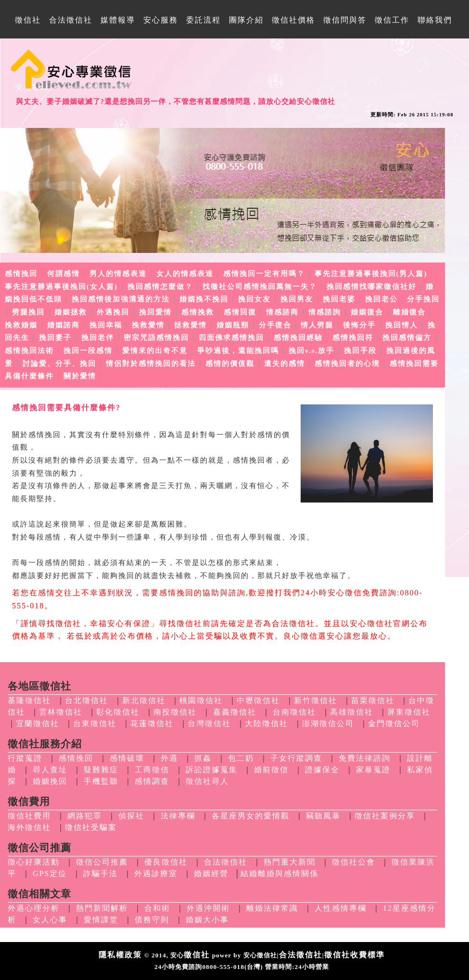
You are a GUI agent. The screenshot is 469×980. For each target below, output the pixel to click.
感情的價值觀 (230, 364)
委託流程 (203, 20)
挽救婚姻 (21, 325)
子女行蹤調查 (296, 758)
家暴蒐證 (373, 770)
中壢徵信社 (258, 700)
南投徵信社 (175, 712)
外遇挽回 (113, 312)
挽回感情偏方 (407, 338)
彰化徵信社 (118, 712)
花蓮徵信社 (152, 723)
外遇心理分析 (34, 908)
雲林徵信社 (61, 712)
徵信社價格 (293, 20)
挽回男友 (297, 299)
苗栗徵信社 (373, 700)
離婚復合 (409, 312)
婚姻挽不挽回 (204, 299)
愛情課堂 (101, 920)
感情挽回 (21, 274)
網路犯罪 (85, 816)
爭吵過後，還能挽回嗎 (238, 351)
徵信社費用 (29, 816)
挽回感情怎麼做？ (160, 287)
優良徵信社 (166, 862)
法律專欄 (178, 816)
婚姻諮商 (63, 325)
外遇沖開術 (208, 908)
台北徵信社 (87, 700)
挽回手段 (360, 351)
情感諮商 (282, 312)
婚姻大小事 (207, 920)
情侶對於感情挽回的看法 (151, 364)
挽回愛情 (155, 312)
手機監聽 (101, 781)
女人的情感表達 (185, 274)
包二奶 (241, 758)
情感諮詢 (325, 312)
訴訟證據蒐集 (212, 770)
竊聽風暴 (323, 816)
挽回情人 (402, 325)
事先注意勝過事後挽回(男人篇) (371, 274)
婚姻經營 (211, 873)
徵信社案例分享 (385, 816)
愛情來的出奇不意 (155, 351)
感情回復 (240, 312)
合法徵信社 (71, 20)
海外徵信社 (29, 827)
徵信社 (28, 20)
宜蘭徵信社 (38, 723)
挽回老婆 (339, 299)
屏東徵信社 (409, 712)
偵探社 (131, 816)
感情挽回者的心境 (347, 364)
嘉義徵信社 (235, 712)
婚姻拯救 (71, 312)
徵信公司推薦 (102, 862)
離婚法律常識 (272, 908)
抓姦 (203, 758)
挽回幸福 (106, 325)
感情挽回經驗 (298, 338)
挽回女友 (254, 299)
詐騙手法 (101, 873)
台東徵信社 (95, 723)
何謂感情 (63, 274)
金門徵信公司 (394, 723)
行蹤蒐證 (25, 758)
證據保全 (322, 770)
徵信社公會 (354, 862)
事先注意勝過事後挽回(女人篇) (61, 287)
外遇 (169, 758)
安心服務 (161, 20)
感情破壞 (127, 758)
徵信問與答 (345, 20)
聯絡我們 (435, 20)
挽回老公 (381, 299)
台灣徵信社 (209, 723)
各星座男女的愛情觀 (251, 816)
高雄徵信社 (352, 712)
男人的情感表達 (118, 274)
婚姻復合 (367, 312)
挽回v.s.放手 (312, 351)
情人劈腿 (317, 325)
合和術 (157, 908)
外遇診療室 (156, 873)
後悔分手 (359, 325)
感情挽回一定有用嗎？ (264, 274)
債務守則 (152, 920)
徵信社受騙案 (91, 827)
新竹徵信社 (316, 700)
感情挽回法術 (29, 351)
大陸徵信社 (266, 723)
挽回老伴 (98, 338)
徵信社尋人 (207, 781)
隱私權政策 (120, 955)
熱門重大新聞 (290, 862)
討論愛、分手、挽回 (59, 364)
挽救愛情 (148, 325)
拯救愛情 (190, 325)
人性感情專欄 (341, 908)
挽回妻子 (55, 338)
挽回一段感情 (88, 351)
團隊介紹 (246, 20)
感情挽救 (198, 312)
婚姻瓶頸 (233, 325)
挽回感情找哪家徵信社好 (372, 287)
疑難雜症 (101, 770)
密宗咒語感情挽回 (156, 338)
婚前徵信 (271, 770)
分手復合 (275, 325)
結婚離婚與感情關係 (279, 873)
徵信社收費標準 (355, 955)
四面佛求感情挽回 (231, 338)
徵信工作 (392, 20)
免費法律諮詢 (365, 758)
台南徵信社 (294, 712)
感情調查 (152, 781)
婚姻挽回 (50, 781)
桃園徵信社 (201, 700)
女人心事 (50, 920)
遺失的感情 (285, 364)
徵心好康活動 (34, 862)
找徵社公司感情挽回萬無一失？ (260, 287)
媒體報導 (118, 20)
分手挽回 (423, 299)
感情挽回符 (353, 338)
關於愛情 (80, 376)
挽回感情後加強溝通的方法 (121, 299)
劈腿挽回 (28, 312)
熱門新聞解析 (102, 908)
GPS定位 (50, 873)
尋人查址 (50, 770)
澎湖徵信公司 (328, 723)
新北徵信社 (144, 700)
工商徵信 (152, 770)
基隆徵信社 (29, 700)
